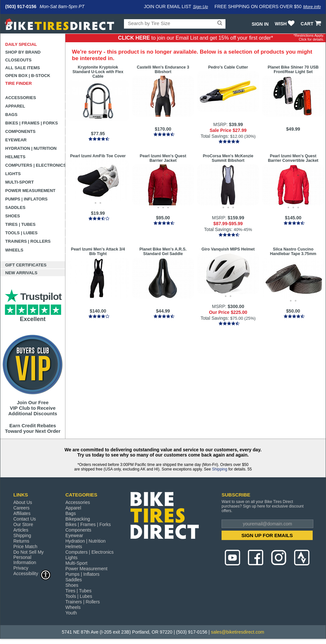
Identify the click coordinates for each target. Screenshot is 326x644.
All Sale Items (23, 68)
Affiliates (22, 513)
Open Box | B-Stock (28, 76)
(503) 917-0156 (21, 6)
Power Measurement (30, 191)
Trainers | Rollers (28, 241)
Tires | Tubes (20, 224)
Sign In (260, 24)
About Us (23, 502)
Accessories (21, 98)
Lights (13, 174)
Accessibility (32, 573)
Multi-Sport (20, 182)
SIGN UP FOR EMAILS (267, 535)
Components (20, 131)
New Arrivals (21, 273)
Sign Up (200, 7)
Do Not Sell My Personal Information (28, 557)
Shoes (13, 216)
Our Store (23, 524)
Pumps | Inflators (26, 199)
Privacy (21, 568)
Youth (71, 613)
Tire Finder (19, 83)
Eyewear (16, 140)
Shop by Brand (23, 52)
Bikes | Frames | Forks (32, 123)
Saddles (15, 207)
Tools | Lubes (21, 233)
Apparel (15, 106)
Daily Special (21, 44)
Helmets (15, 157)
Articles (21, 530)
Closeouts (18, 60)
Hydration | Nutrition (31, 148)
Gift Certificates (26, 265)
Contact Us (25, 519)
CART (312, 24)
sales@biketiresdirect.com (238, 632)
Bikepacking (78, 519)
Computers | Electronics (35, 165)
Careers (21, 508)
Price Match (25, 547)
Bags (11, 115)
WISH (285, 24)
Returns (21, 541)
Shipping (220, 469)
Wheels (14, 250)
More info (312, 7)
